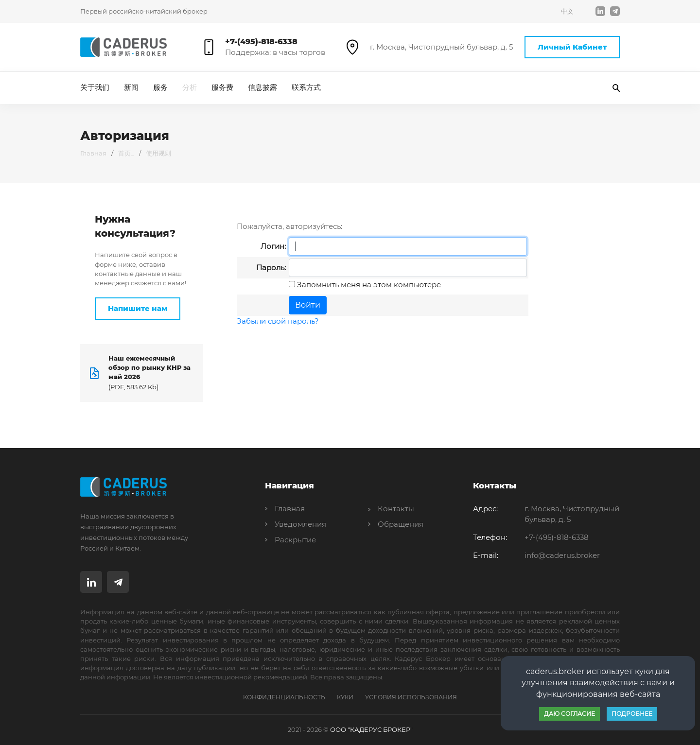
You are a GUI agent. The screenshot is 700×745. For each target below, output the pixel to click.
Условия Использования (411, 697)
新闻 (131, 87)
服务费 (222, 87)
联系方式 (306, 87)
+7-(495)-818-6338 (261, 42)
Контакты (396, 509)
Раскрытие (295, 540)
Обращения (401, 524)
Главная (93, 153)
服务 (160, 87)
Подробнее (632, 714)
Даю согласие (569, 714)
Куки (345, 697)
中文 (567, 11)
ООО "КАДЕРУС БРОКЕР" (371, 729)
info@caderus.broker (562, 555)
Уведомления (300, 524)
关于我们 (95, 87)
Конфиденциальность (284, 697)
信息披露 (262, 87)
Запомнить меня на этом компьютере (368, 285)
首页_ (126, 153)
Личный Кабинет (572, 47)
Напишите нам (138, 308)
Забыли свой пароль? (278, 321)
